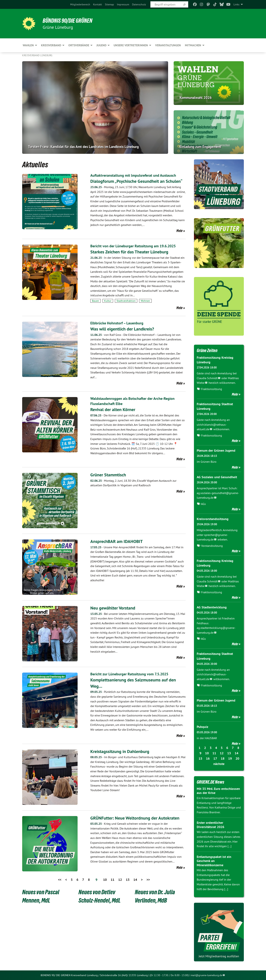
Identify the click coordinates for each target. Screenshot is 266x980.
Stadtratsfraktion (126, 300)
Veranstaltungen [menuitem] (168, 45)
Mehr (180, 231)
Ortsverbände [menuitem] (79, 45)
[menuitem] (80, 4)
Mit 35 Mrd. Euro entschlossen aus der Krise (218, 791)
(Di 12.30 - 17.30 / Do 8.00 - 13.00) (169, 975)
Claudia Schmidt (207, 378)
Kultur (108, 300)
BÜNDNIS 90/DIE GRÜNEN (68, 21)
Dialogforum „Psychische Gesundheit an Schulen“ (136, 181)
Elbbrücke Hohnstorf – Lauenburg (117, 323)
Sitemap (109, 4)
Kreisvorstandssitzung (213, 519)
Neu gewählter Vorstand (113, 607)
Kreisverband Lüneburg (37, 55)
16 (208, 758)
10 (105, 879)
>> (148, 879)
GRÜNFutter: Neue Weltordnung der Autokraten (135, 817)
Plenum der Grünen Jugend (216, 450)
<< (60, 879)
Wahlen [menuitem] (28, 45)
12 (120, 879)
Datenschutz (139, 4)
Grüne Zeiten (207, 350)
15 (200, 758)
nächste (219, 764)
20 (237, 758)
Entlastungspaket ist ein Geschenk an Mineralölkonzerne (214, 861)
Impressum (123, 4)
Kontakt (98, 4)
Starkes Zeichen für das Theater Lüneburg (129, 251)
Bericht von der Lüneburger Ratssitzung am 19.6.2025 (133, 246)
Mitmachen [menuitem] (193, 45)
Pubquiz (202, 727)
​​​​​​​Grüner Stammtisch (108, 474)
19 (230, 758)
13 (128, 879)
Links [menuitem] (236, 4)
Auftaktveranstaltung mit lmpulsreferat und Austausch (133, 175)
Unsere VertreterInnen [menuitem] (131, 45)
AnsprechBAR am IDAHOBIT (117, 541)
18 (223, 758)
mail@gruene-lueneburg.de (207, 975)
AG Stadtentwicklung (212, 607)
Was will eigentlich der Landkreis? (122, 329)
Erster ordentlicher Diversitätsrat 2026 (210, 825)
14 (135, 879)
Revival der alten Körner (113, 409)
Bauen (96, 300)
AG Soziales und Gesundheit (217, 477)
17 (215, 758)
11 (112, 879)
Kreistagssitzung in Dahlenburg (120, 750)
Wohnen (145, 300)
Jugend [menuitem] (101, 45)
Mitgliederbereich (80, 4)
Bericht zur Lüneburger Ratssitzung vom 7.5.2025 (129, 673)
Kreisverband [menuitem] (51, 45)
